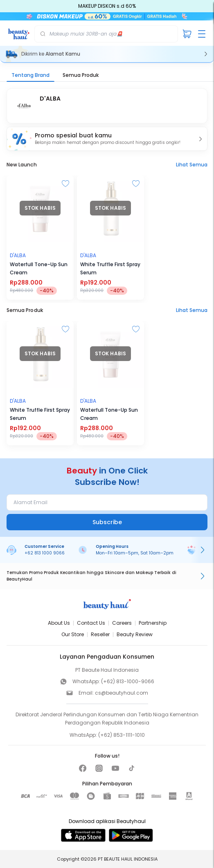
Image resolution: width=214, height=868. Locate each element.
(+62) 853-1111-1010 (122, 735)
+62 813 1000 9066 (45, 553)
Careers (122, 623)
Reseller (100, 634)
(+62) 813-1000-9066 (128, 681)
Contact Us (91, 623)
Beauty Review (135, 634)
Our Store (73, 634)
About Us (59, 623)
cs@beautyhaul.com (122, 693)
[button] (107, 139)
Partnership (153, 623)
